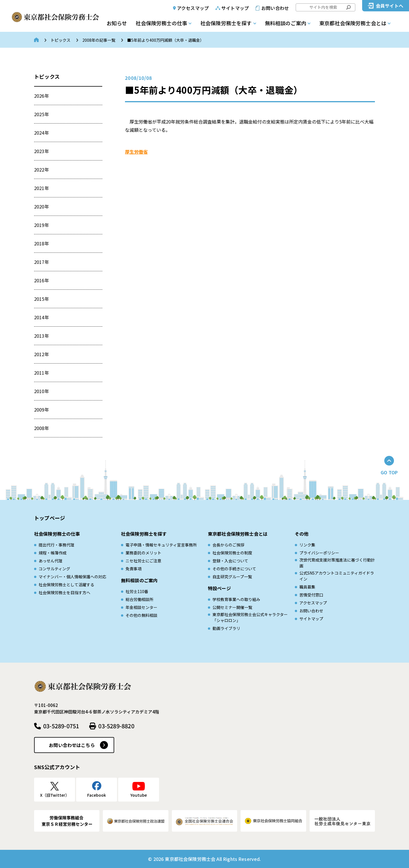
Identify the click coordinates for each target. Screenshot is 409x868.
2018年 (42, 243)
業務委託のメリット (143, 553)
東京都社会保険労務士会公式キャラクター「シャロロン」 (250, 617)
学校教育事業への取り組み (236, 599)
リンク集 (307, 545)
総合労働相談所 (139, 599)
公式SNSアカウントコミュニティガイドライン (337, 576)
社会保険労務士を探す (226, 23)
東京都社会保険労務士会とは (353, 23)
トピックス (60, 40)
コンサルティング (54, 569)
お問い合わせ (275, 8)
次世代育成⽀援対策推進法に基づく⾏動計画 (337, 563)
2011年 (42, 373)
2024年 (42, 133)
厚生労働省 (136, 152)
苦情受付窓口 (311, 595)
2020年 (42, 206)
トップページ (50, 518)
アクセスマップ (193, 8)
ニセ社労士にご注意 (143, 561)
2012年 (42, 354)
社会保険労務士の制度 (232, 553)
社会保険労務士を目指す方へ (64, 592)
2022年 (42, 170)
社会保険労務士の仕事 (161, 23)
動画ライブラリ (226, 628)
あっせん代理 (51, 561)
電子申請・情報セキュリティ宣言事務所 (161, 545)
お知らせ (117, 23)
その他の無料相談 (141, 615)
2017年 (42, 262)
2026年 (42, 96)
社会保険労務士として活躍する (66, 585)
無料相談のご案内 (286, 23)
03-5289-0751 (61, 726)
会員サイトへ (390, 6)
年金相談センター (141, 607)
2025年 (42, 114)
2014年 (42, 317)
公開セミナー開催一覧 (232, 607)
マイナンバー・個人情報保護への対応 (72, 577)
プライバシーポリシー (319, 553)
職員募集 (307, 587)
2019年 (42, 225)
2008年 (42, 428)
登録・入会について (230, 561)
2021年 (42, 188)
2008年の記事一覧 (99, 40)
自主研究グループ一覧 (232, 577)
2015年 (42, 299)
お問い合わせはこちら (72, 745)
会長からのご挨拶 (228, 545)
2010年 (42, 391)
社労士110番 (137, 591)
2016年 (42, 280)
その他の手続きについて (234, 569)
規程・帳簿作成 (53, 553)
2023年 (42, 151)
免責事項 (133, 569)
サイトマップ (235, 8)
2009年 (42, 410)
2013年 (42, 336)
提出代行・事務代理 (57, 545)
